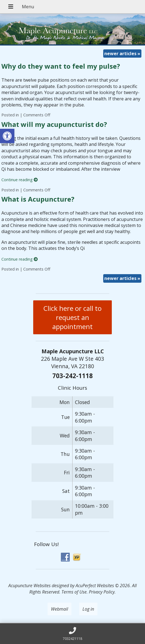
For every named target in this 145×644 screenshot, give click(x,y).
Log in (88, 609)
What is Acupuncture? (38, 199)
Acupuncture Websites (29, 586)
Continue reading (20, 180)
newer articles (122, 54)
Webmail (59, 609)
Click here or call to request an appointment (72, 317)
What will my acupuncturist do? (54, 124)
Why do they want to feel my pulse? (61, 66)
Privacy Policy (102, 592)
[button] (7, 136)
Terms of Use (74, 592)
